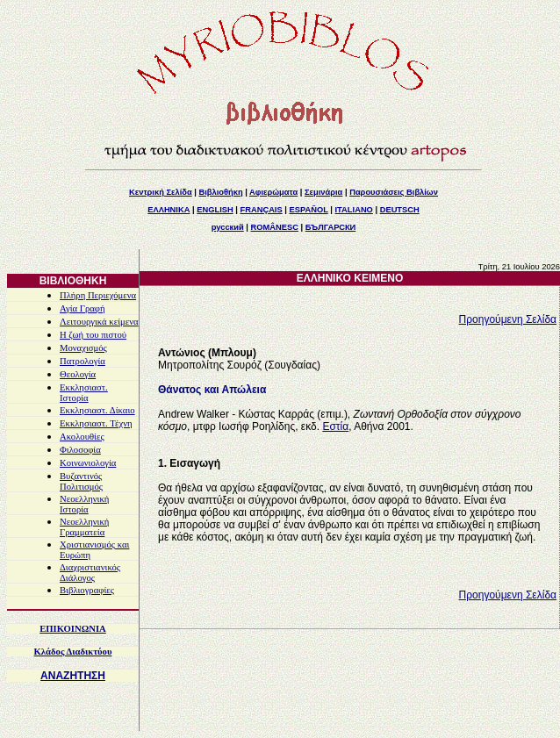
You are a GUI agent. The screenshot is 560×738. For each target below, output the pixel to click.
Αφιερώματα (273, 192)
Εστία (335, 426)
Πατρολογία (83, 361)
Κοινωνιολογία (88, 463)
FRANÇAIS (261, 210)
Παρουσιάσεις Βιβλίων (394, 192)
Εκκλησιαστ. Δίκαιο (97, 410)
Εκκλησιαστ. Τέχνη (96, 423)
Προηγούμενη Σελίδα (508, 319)
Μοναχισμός (83, 348)
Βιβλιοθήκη (220, 192)
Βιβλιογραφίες (87, 590)
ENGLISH (215, 210)
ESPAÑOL (308, 210)
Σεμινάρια (323, 192)
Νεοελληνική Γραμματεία (84, 527)
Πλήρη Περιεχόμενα (98, 295)
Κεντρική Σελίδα (161, 192)
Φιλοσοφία (80, 450)
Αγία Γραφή (83, 308)
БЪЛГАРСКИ (331, 227)
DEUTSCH (400, 210)
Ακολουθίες (82, 437)
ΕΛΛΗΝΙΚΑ (169, 210)
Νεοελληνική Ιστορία (84, 504)
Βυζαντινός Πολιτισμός (81, 481)
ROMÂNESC (275, 227)
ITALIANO (354, 210)
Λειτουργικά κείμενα (99, 322)
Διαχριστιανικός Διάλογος (90, 573)
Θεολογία (78, 374)
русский (228, 227)
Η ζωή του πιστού (93, 335)
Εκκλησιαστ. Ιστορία (84, 393)
